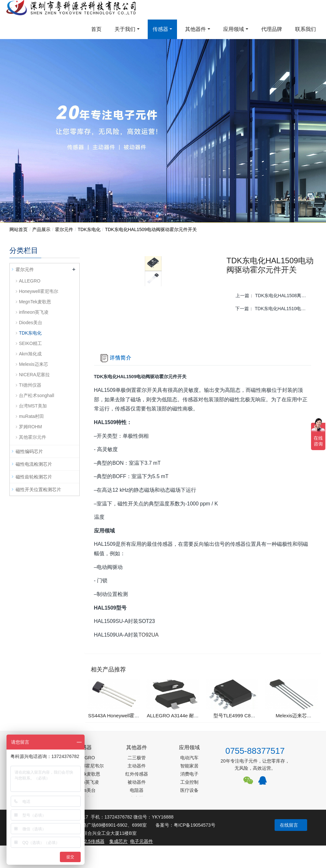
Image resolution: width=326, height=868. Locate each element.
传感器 (160, 29)
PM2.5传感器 (91, 841)
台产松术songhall (36, 395)
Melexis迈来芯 (33, 364)
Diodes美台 (31, 323)
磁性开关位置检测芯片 (38, 489)
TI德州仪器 (30, 385)
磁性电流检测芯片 (34, 464)
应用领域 (234, 29)
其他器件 (196, 29)
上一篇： (274, 296)
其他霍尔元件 (33, 437)
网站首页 (19, 229)
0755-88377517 (255, 751)
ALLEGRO (30, 281)
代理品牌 (272, 29)
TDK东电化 (89, 229)
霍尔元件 (64, 229)
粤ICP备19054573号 (195, 825)
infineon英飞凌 (34, 312)
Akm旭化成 (30, 354)
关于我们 (125, 29)
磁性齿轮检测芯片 (34, 477)
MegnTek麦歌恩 (35, 302)
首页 (96, 29)
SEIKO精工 (30, 343)
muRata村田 (31, 416)
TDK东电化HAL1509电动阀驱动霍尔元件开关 (151, 229)
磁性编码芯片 (29, 451)
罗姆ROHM (30, 427)
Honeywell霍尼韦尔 (39, 291)
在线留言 (289, 825)
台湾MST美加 (33, 406)
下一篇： (274, 309)
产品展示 (41, 229)
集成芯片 (118, 841)
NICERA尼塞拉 (34, 375)
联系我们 (306, 29)
